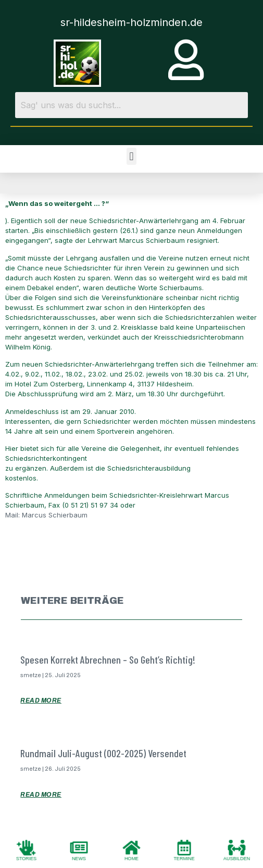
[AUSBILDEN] (237, 847)
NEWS (79, 858)
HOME (131, 858)
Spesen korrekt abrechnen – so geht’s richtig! (108, 659)
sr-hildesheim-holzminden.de (131, 22)
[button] (131, 156)
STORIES (26, 858)
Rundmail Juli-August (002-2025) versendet (103, 753)
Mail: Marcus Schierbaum (46, 515)
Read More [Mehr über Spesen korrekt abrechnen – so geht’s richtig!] (41, 701)
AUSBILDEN (237, 858)
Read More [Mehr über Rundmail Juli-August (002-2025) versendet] (41, 795)
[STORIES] (27, 847)
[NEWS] (79, 847)
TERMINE (184, 858)
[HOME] (132, 847)
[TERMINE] (184, 847)
